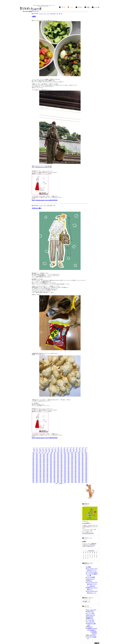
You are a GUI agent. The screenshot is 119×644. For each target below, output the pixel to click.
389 (61, 470)
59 (43, 451)
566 (65, 481)
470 (65, 475)
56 (34, 451)
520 (72, 478)
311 (69, 465)
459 (83, 474)
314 (79, 465)
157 (33, 457)
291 (54, 464)
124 (86, 454)
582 (65, 482)
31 (67, 449)
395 (83, 470)
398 (37, 471)
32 (70, 449)
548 (58, 480)
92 (33, 453)
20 (34, 449)
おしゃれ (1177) (92, 610)
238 (37, 462)
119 (68, 454)
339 (54, 467)
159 (40, 457)
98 (51, 453)
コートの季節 (91, 577)
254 (37, 462)
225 (47, 461)
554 (79, 480)
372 (58, 469)
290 (51, 464)
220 (86, 460)
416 (44, 472)
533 (61, 479)
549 (61, 480)
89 (79, 452)
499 (54, 477)
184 (72, 458)
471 (68, 475)
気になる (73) (91, 615)
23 (43, 449)
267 (83, 462)
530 (51, 479)
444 (86, 473)
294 (65, 464)
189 (33, 459)
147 (54, 456)
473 (76, 475)
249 (76, 462)
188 (86, 458)
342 (65, 467)
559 (40, 481)
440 (72, 473)
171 (83, 457)
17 (80, 447)
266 (79, 462)
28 (58, 449)
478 (37, 476)
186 (79, 458)
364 (86, 468)
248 (72, 462)
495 (40, 477)
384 (44, 470)
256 (44, 462)
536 (72, 479)
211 (54, 460)
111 (40, 454)
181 (61, 458)
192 (44, 459)
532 (58, 479)
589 (56, 483)
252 (86, 462)
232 (72, 461)
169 (76, 457)
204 (86, 459)
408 (72, 471)
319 (40, 466)
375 (68, 469)
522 (79, 478)
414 (37, 472)
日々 (70, 7)
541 (33, 480)
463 (40, 475)
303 (40, 465)
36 (83, 449)
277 (61, 463)
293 (61, 464)
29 (61, 449)
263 (68, 462)
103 (68, 453)
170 (79, 457)
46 (58, 450)
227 (54, 461)
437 (61, 473)
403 (54, 471)
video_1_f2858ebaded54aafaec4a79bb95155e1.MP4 (42, 167)
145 (47, 456)
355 (54, 468)
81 (55, 452)
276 (58, 463)
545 (47, 480)
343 (68, 467)
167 (68, 457)
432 (44, 473)
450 (51, 474)
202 (79, 459)
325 (61, 466)
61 (50, 451)
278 (65, 463)
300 (86, 464)
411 (83, 471)
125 (33, 455)
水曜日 (34, 17)
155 (83, 456)
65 (62, 451)
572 (86, 481)
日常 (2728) (90, 612)
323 (54, 466)
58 (40, 451)
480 (44, 476)
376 (72, 469)
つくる (48, 14)
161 (47, 457)
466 (51, 475)
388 (58, 470)
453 (61, 474)
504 (72, 477)
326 (65, 466)
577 (47, 482)
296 (72, 464)
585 (76, 482)
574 (37, 482)
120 (72, 454)
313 (75, 465)
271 (40, 463)
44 (52, 450)
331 (83, 466)
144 (44, 456)
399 (40, 471)
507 (83, 477)
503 (68, 477)
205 (33, 460)
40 (40, 450)
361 (76, 468)
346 (79, 467)
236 (86, 461)
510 (37, 478)
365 (33, 469)
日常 (57, 14)
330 (79, 466)
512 (44, 478)
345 (76, 467)
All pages (61, 483)
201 (76, 459)
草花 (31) (90, 627)
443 (83, 473)
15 (74, 447)
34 (76, 449)
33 (73, 449)
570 (79, 481)
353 (47, 468)
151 (68, 456)
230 (65, 461)
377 (76, 469)
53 (79, 450)
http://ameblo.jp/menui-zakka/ (88, 533)
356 (58, 468)
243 (54, 462)
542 (37, 480)
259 (54, 462)
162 (51, 457)
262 (65, 462)
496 (44, 477)
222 (37, 461)
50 (70, 450)
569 (76, 481)
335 (40, 467)
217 (75, 460)
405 (61, 471)
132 (58, 455)
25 (49, 449)
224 (44, 461)
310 (65, 465)
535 (68, 479)
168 (72, 457)
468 (58, 475)
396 (86, 470)
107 (82, 453)
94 (39, 453)
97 (48, 453)
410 (79, 471)
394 (79, 470)
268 (86, 462)
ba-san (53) (90, 617)
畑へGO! (61, 14)
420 (58, 472)
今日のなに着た (53, 14)
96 (45, 453)
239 (40, 462)
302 (37, 465)
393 (76, 470)
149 (61, 456)
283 (83, 463)
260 (58, 462)
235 (83, 461)
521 (75, 478)
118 (65, 454)
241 (47, 462)
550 (65, 480)
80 (52, 452)
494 (37, 477)
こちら (92, 546)
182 (65, 458)
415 (40, 472)
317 (33, 466)
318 (37, 466)
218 (79, 460)
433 (47, 473)
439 (68, 473)
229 (61, 461)
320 (44, 466)
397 (33, 471)
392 (72, 470)
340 (58, 467)
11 (62, 447)
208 (44, 460)
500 (58, 477)
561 (47, 481)
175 (40, 458)
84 (64, 452)
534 (65, 479)
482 (51, 476)
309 (61, 465)
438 (65, 473)
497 (47, 477)
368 (44, 469)
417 (47, 472)
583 (68, 482)
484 (58, 476)
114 (51, 454)
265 (76, 462)
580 (58, 482)
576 (44, 482)
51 (73, 450)
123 (82, 454)
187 (83, 458)
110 (37, 454)
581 (61, 482)
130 (51, 455)
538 (79, 479)
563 (54, 481)
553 (76, 480)
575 (40, 482)
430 (37, 473)
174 (37, 458)
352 (44, 468)
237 (33, 462)
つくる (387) (91, 620)
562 (51, 481)
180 (58, 458)
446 (37, 474)
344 (72, 467)
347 (83, 467)
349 (33, 468)
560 (44, 481)
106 (79, 453)
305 (47, 465)
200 (72, 459)
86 (70, 452)
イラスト (79, 7)
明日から (90, 581)
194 (51, 459)
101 (61, 453)
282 (79, 463)
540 (86, 479)
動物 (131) (90, 618)
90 (83, 452)
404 (58, 471)
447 (40, 474)
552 (72, 480)
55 (86, 450)
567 (68, 481)
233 (76, 461)
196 (58, 459)
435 (54, 473)
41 (43, 450)
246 (65, 462)
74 (34, 452)
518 (65, 478)
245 (61, 462)
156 (86, 456)
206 (37, 460)
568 (72, 481)
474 (79, 475)
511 (40, 478)
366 (37, 469)
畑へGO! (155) (91, 635)
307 (54, 465)
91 (86, 452)
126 (37, 455)
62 (53, 451)
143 (40, 456)
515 (54, 478)
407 (69, 471)
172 (86, 457)
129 (47, 455)
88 (76, 452)
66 (65, 451)
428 (86, 472)
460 (86, 474)
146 (51, 456)
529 (47, 479)
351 (40, 468)
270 (37, 463)
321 (47, 466)
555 (83, 480)
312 (72, 465)
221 (33, 461)
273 (47, 463)
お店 (87, 7)
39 (37, 450)
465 (47, 475)
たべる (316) (91, 622)
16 (77, 447)
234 (79, 461)
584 (72, 482)
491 (83, 476)
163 (54, 457)
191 (40, 459)
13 (68, 447)
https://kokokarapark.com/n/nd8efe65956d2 (45, 200)
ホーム (62, 7)
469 (61, 475)
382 (37, 470)
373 (61, 469)
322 (51, 466)
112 (44, 454)
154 (79, 456)
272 (44, 463)
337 (47, 467)
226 (51, 461)
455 (68, 474)
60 (46, 451)
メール (95, 7)
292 (58, 464)
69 (74, 451)
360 (72, 468)
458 (79, 474)
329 (76, 466)
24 (46, 449)
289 (47, 464)
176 (44, 458)
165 (61, 457)
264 (72, 462)
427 (83, 472)
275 (54, 463)
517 (61, 478)
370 (51, 469)
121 (75, 454)
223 (40, 461)
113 (47, 454)
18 (83, 447)
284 (86, 463)
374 (65, 469)
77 (43, 452)
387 (54, 470)
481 (47, 476)
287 (40, 464)
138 (79, 455)
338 (51, 467)
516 (58, 478)
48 (64, 450)
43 (49, 450)
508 (86, 477)
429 (33, 473)
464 (44, 475)
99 (55, 453)
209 (47, 460)
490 (79, 476)
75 (37, 452)
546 (51, 480)
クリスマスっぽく (92, 572)
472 (72, 475)
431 (40, 473)
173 (33, 458)
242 (51, 462)
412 (86, 471)
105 (75, 453)
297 (76, 464)
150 (65, 456)
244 (58, 462)
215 (68, 460)
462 (37, 475)
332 (86, 466)
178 (51, 458)
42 (46, 450)
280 (72, 463)
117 (61, 454)
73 (85, 451)
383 (40, 470)
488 (72, 476)
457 (76, 474)
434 (51, 473)
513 (47, 478)
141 (33, 456)
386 (51, 470)
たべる (45, 14)
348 (86, 467)
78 (46, 452)
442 (79, 473)
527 (40, 479)
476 (86, 475)
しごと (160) (91, 613)
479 (40, 476)
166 (65, 457)
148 (58, 456)
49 (67, 450)
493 (33, 477)
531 (54, 479)
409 (76, 471)
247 (68, 462)
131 (54, 455)
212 (58, 460)
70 (77, 451)
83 (61, 452)
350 (37, 468)
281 (76, 463)
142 (37, 456)
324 (58, 466)
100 (58, 453)
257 (47, 462)
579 (54, 482)
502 (65, 477)
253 (33, 462)
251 (83, 462)
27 (55, 449)
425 (76, 472)
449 (47, 474)
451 (54, 474)
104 (72, 453)
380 (86, 469)
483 (54, 476)
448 (44, 474)
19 (86, 447)
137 (76, 455)
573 (33, 482)
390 (65, 470)
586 (79, 482)
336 (44, 467)
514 (51, 478)
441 (76, 473)
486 (65, 476)
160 (44, 457)
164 (58, 457)
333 (33, 467)
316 (86, 465)
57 (37, 451)
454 (65, 474)
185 (76, 458)
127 (40, 455)
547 (54, 480)
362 (79, 468)
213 (61, 460)
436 (58, 473)
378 (79, 469)
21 (37, 449)
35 (79, 449)
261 (61, 462)
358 (65, 468)
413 (33, 472)
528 (44, 479)
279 (68, 463)
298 (79, 464)
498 (51, 477)
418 (51, 472)
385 (47, 470)
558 (37, 481)
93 (36, 453)
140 (86, 455)
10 (59, 447)
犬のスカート (91, 579)
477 (33, 476)
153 (76, 456)
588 (86, 482)
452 (58, 474)
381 (33, 470)
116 (58, 454)
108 (86, 453)
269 (33, 463)
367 (40, 469)
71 (80, 451)
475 (83, 475)
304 (44, 465)
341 (61, 467)
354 (51, 468)
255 (40, 462)
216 (72, 460)
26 (52, 449)
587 (83, 482)
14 (71, 447)
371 (54, 469)
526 (37, 479)
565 (61, 481)
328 (72, 466)
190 (37, 459)
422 (65, 472)
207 (40, 460)
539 (83, 479)
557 (33, 481)
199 (68, 459)
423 (68, 472)
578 (51, 482)
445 (33, 474)
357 (61, 468)
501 (61, 477)
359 (68, 468)
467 (54, 475)
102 (65, 453)
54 (83, 450)
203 (83, 459)
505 (76, 477)
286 (37, 464)
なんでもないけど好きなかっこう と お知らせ (92, 584)
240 (44, 462)
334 (37, 467)
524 (86, 478)
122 (79, 454)
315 (83, 465)
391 (68, 470)
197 (61, 459)
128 (44, 455)
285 (33, 464)
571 (83, 481)
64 (59, 451)
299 (83, 464)
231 (68, 461)
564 (58, 481)
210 (51, 460)
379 (83, 469)
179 (54, 458)
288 (44, 464)
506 (79, 477)
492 (86, 476)
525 (33, 479)
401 (47, 471)
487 (68, 476)
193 (47, 459)
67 (68, 451)
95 (42, 453)
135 (68, 455)
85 (67, 452)
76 (40, 452)
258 (51, 462)
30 (64, 449)
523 (83, 478)
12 (65, 447)
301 (33, 465)
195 (54, 459)
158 (37, 457)
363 (83, 468)
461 (33, 475)
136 (72, 455)
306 (51, 465)
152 (72, 456)
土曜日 (89, 567)
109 (34, 454)
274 (51, 463)
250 (79, 462)
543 (40, 480)
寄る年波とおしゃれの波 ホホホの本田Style (31, 10)
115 (54, 454)
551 (68, 480)
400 (44, 471)
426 (79, 472)
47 (61, 450)
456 (72, 474)
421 (61, 472)
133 (61, 455)
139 (83, 455)
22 (40, 449)
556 (86, 480)
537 (76, 479)
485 (61, 476)
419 (54, 472)
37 (86, 449)
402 (51, 471)
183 (68, 458)
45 (55, 450)
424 (72, 472)
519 (68, 478)
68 (71, 451)
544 (44, 480)
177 (47, 458)
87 (73, 452)
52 (76, 450)
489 (76, 476)
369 (47, 469)
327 (68, 466)
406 (65, 471)
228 (58, 461)
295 (68, 464)
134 (65, 455)
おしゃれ (41, 14)
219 (83, 460)
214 (65, 460)
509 (33, 478)
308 (58, 465)
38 (34, 450)
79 (49, 452)
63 (56, 451)
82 (58, 452)
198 (65, 459)
